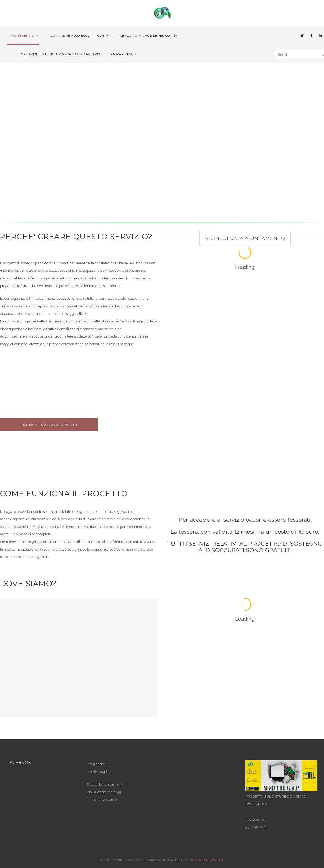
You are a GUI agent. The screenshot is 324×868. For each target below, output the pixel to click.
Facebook (19, 763)
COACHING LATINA (209, 860)
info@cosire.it (97, 764)
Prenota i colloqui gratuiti (49, 425)
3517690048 (256, 827)
